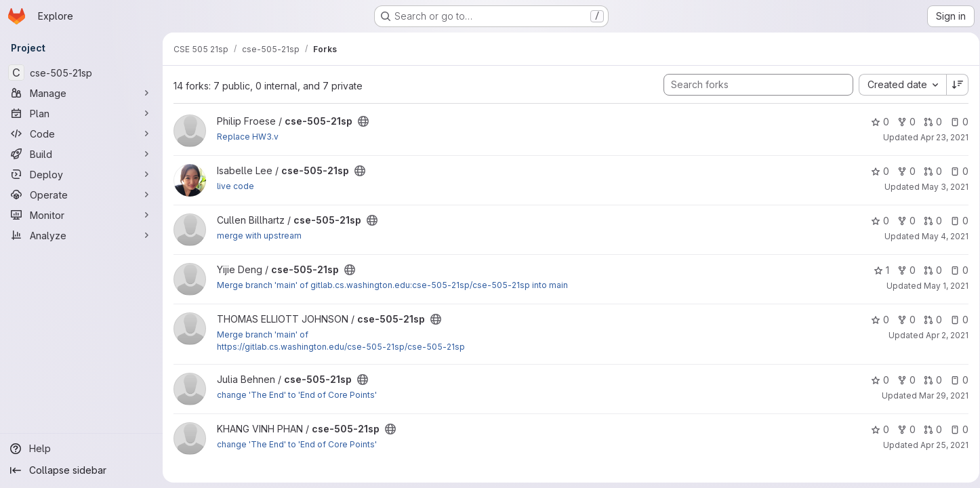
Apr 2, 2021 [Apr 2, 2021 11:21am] (942, 335)
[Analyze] (81, 235)
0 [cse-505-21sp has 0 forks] (902, 122)
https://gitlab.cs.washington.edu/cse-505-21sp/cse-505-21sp (341, 347)
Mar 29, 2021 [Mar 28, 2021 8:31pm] (939, 395)
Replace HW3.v (248, 137)
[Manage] (81, 93)
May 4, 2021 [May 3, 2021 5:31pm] (940, 236)
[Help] (81, 449)
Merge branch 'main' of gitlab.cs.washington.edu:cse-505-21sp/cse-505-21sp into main (392, 285)
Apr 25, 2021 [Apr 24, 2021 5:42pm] (940, 445)
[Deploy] (81, 174)
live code (236, 186)
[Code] (81, 134)
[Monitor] (81, 215)
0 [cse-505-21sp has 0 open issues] (955, 122)
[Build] (81, 154)
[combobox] (898, 85)
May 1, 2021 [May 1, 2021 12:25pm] (941, 286)
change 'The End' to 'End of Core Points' (297, 395)
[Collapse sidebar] (81, 470)
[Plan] (81, 113)
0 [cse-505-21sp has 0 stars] (875, 122)
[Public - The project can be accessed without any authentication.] (363, 121)
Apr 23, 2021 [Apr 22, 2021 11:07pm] (940, 137)
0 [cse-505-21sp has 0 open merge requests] (928, 122)
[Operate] (81, 195)
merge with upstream (259, 236)
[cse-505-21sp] (81, 73)
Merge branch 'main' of (263, 334)
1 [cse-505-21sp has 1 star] (877, 270)
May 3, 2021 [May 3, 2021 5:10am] (940, 187)
